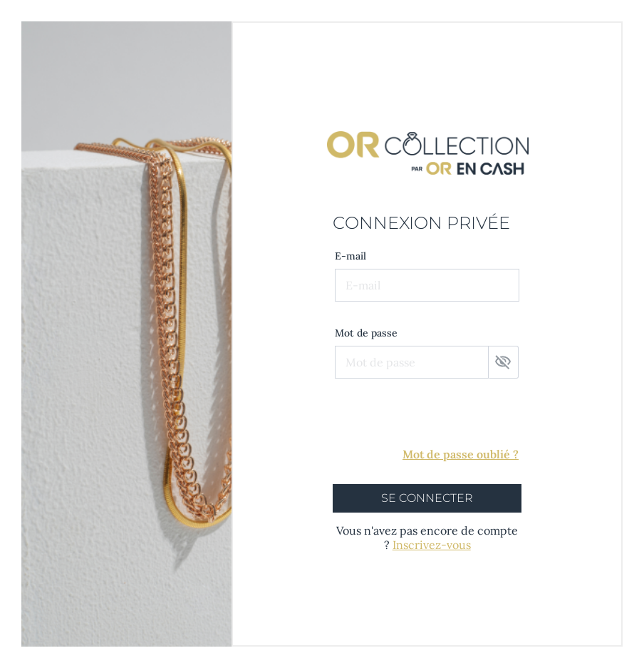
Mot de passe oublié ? (461, 454)
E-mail (350, 256)
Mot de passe (366, 333)
